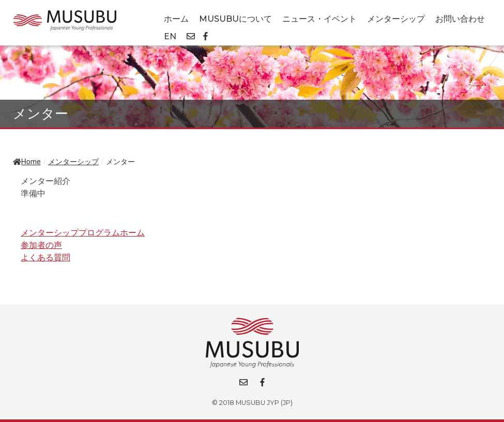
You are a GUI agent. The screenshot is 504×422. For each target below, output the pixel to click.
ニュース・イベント (319, 19)
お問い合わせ (460, 19)
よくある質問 (45, 257)
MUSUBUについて (235, 19)
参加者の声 (41, 245)
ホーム (176, 19)
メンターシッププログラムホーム (83, 233)
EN (170, 36)
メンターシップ (396, 19)
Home (27, 162)
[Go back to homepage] (65, 20)
